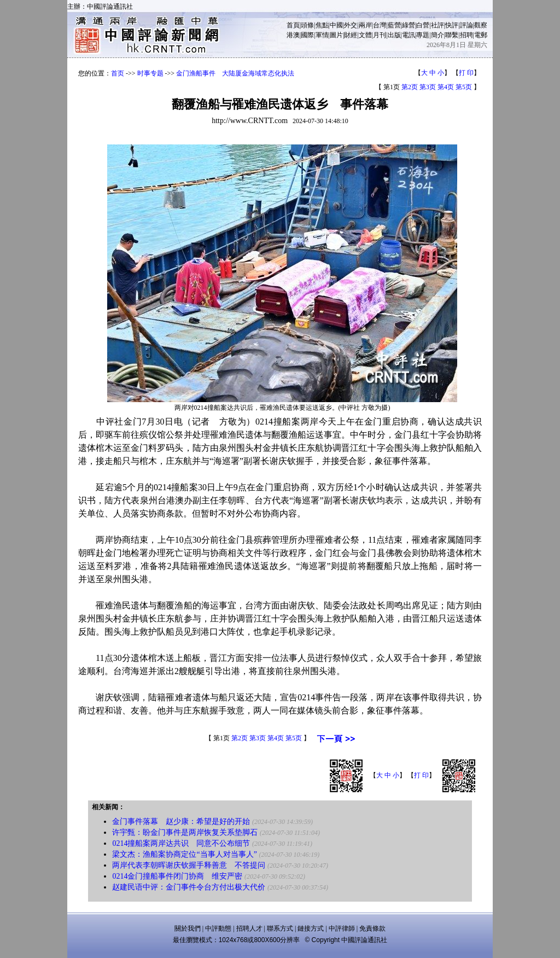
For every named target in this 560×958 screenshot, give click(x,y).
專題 (423, 35)
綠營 (409, 25)
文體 (365, 35)
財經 (351, 35)
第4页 (446, 87)
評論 (466, 25)
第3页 (428, 87)
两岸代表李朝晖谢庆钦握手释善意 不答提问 (189, 865)
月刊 (380, 35)
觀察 (481, 25)
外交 (351, 25)
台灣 (380, 25)
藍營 (394, 25)
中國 (336, 25)
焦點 (322, 25)
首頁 (293, 25)
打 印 (466, 73)
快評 (452, 25)
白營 (423, 25)
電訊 (409, 35)
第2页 (410, 87)
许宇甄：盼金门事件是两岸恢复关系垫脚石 (185, 832)
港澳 (293, 35)
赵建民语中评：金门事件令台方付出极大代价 (189, 887)
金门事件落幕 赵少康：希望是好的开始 (181, 821)
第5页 (464, 87)
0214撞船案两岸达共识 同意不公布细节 (181, 843)
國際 (307, 35)
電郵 (481, 35)
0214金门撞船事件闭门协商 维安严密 (177, 876)
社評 (437, 25)
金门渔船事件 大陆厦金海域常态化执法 (235, 73)
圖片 (336, 35)
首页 (118, 73)
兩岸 (365, 25)
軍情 (322, 35)
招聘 (466, 35)
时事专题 (150, 73)
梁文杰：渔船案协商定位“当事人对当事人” (184, 854)
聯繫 (452, 35)
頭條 (307, 25)
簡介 (437, 35)
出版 (394, 35)
